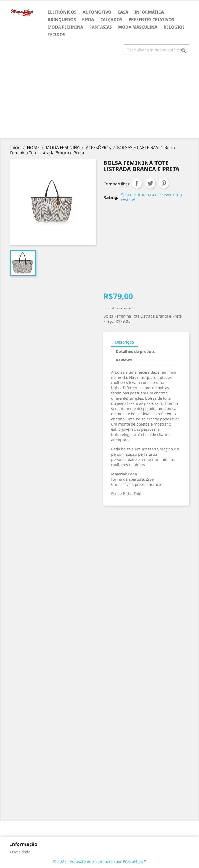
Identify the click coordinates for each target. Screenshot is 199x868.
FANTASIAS (101, 27)
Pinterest (164, 183)
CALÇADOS (111, 19)
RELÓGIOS (174, 27)
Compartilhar (137, 183)
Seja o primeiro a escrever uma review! (151, 197)
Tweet (150, 183)
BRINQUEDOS (62, 19)
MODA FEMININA (65, 27)
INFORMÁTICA (149, 12)
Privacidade (20, 852)
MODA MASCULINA (138, 27)
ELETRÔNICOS (62, 12)
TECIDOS (56, 35)
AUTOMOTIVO (97, 12)
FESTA (88, 19)
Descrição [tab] (125, 342)
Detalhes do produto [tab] (136, 351)
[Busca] (156, 50)
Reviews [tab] (124, 360)
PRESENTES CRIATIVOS (151, 19)
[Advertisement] (101, 99)
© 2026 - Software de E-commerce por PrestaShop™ (100, 861)
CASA (123, 12)
